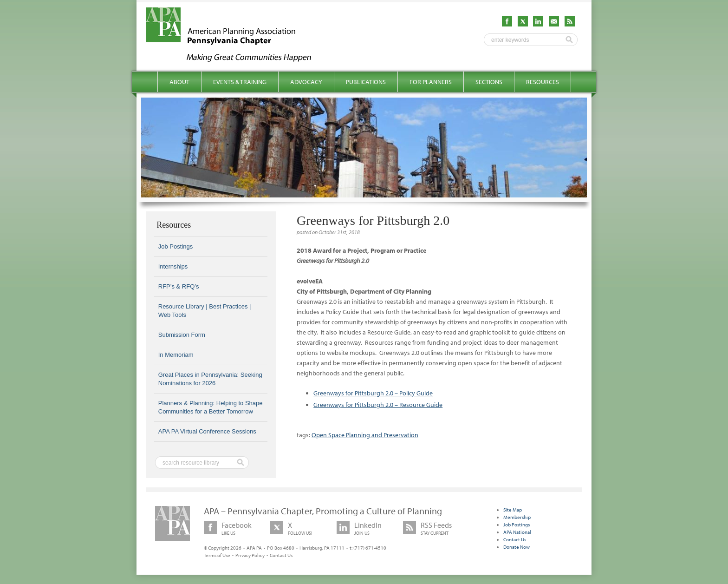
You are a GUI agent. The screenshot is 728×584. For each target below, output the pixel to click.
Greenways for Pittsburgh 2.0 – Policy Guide (373, 393)
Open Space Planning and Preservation (365, 435)
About (179, 82)
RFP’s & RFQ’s (179, 286)
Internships (173, 266)
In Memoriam (176, 355)
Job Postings (175, 246)
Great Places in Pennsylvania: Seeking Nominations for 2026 (210, 379)
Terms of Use (217, 555)
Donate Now (517, 547)
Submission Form (182, 335)
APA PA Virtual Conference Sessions (207, 431)
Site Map (513, 510)
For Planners (431, 82)
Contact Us (281, 555)
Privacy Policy (250, 555)
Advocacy (306, 82)
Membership (517, 517)
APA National (517, 532)
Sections (489, 82)
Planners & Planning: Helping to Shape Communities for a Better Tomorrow (211, 407)
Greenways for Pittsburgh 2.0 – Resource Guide (378, 405)
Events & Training (240, 82)
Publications (366, 82)
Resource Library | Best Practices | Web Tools (205, 311)
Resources (543, 82)
